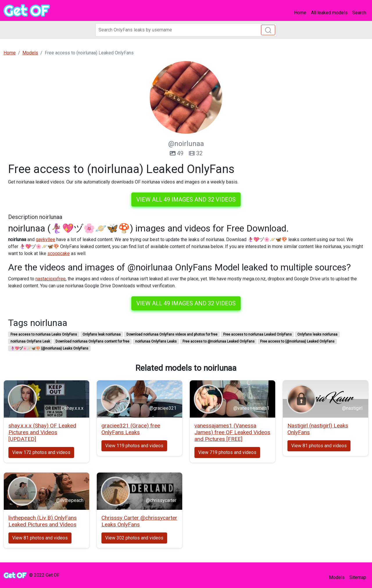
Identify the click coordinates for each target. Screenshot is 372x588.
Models (337, 577)
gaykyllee (45, 239)
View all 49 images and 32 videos (186, 199)
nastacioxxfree (51, 279)
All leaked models (329, 13)
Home (300, 13)
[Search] (186, 30)
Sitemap (358, 577)
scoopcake (59, 253)
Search (359, 13)
